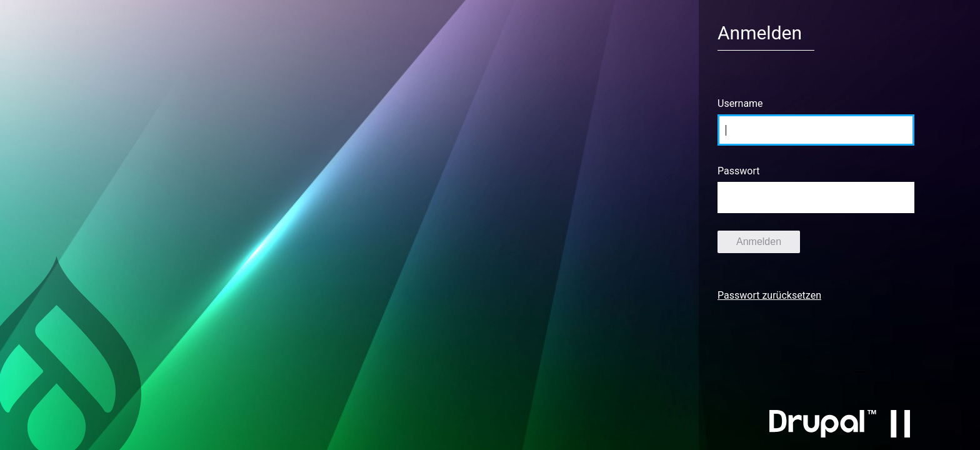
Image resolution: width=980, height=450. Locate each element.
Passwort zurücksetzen (769, 295)
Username (740, 103)
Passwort (738, 171)
